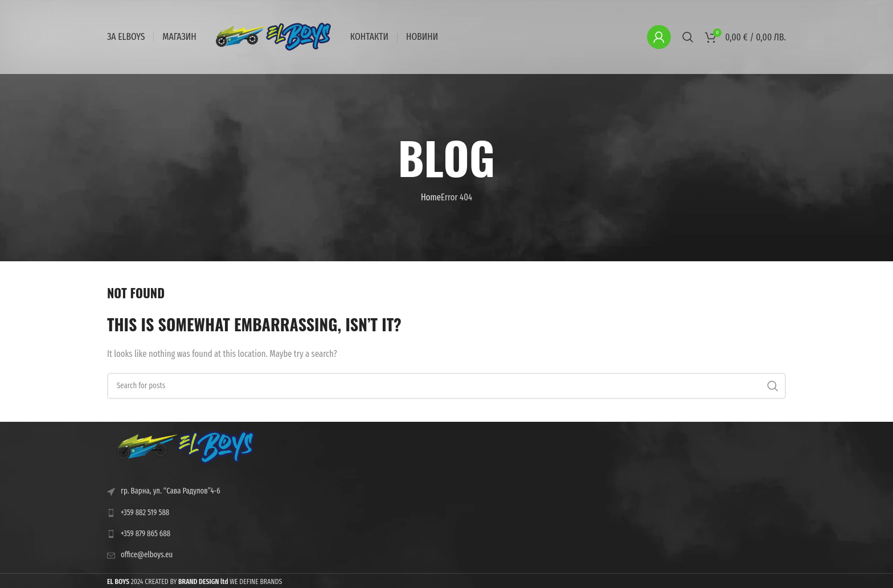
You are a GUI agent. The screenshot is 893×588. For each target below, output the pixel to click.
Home (431, 197)
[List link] (186, 513)
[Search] (688, 37)
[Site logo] (273, 36)
